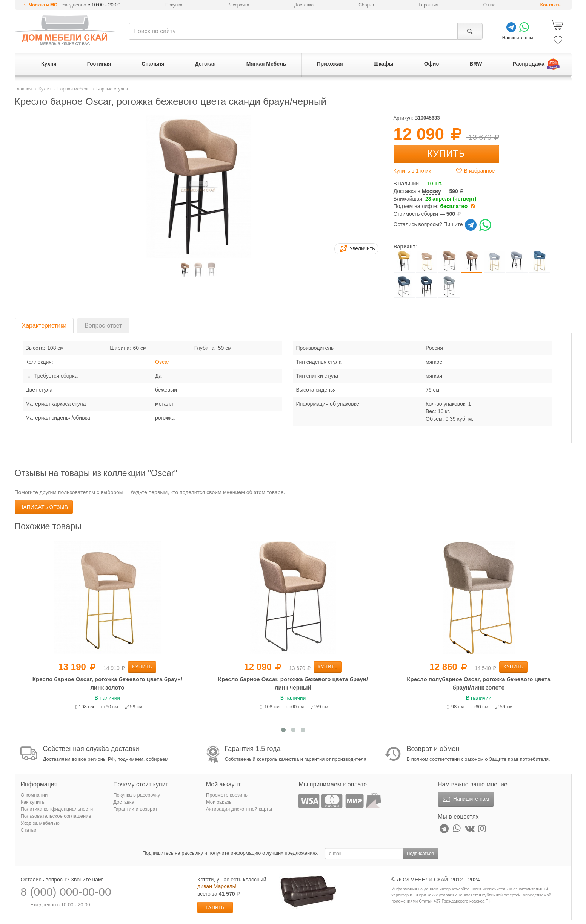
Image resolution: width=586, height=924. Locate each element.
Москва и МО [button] (43, 5)
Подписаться (420, 854)
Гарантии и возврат (135, 809)
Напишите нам (465, 800)
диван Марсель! (217, 886)
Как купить (33, 802)
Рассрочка (238, 5)
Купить (446, 154)
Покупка (174, 5)
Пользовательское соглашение (56, 816)
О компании (34, 795)
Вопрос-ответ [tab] (103, 326)
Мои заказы (219, 802)
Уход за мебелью (40, 823)
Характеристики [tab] (44, 326)
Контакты (551, 5)
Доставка (304, 5)
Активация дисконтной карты (239, 809)
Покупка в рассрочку (137, 795)
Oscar (162, 362)
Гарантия (428, 5)
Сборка (366, 5)
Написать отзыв (44, 507)
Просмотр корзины (227, 795)
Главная (23, 89)
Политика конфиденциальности (57, 809)
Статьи (29, 830)
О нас (489, 5)
